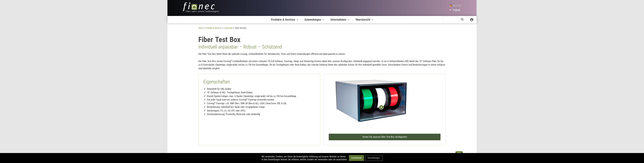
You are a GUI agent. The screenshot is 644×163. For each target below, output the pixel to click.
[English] (455, 10)
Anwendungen (315, 20)
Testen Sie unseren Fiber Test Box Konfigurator (385, 137)
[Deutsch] (455, 6)
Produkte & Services (285, 20)
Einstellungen (374, 158)
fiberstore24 (365, 20)
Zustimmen (356, 158)
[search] (451, 20)
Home (201, 28)
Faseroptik (228, 28)
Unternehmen (340, 20)
